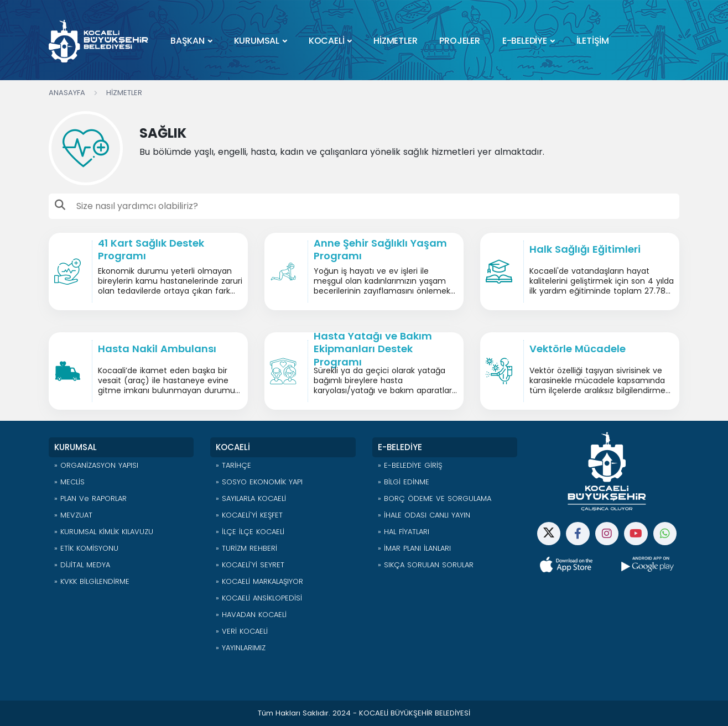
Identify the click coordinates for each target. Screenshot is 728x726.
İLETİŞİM (593, 41)
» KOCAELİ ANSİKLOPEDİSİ (259, 598)
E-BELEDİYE (525, 41)
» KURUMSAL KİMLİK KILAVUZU (104, 532)
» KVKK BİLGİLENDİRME (92, 581)
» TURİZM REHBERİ (246, 548)
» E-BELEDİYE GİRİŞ (410, 465)
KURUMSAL (257, 41)
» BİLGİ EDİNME (404, 482)
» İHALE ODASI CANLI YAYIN (424, 515)
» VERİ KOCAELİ (242, 631)
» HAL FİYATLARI (404, 532)
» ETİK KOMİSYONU (86, 548)
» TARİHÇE (233, 465)
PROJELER (459, 41)
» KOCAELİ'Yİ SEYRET (250, 565)
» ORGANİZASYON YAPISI (96, 465)
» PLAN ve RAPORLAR (90, 498)
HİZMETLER (395, 41)
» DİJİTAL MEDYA (82, 565)
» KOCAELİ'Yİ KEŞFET (249, 515)
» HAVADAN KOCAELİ (251, 615)
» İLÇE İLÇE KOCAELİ (250, 532)
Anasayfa (67, 93)
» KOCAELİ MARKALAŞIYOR (259, 581)
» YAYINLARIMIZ (241, 648)
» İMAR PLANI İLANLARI (414, 548)
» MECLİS (69, 482)
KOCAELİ (327, 41)
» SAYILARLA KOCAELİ (251, 498)
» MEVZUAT (73, 515)
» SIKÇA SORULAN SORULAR (426, 565)
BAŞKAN (188, 41)
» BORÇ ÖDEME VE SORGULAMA (435, 498)
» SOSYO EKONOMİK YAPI (259, 482)
